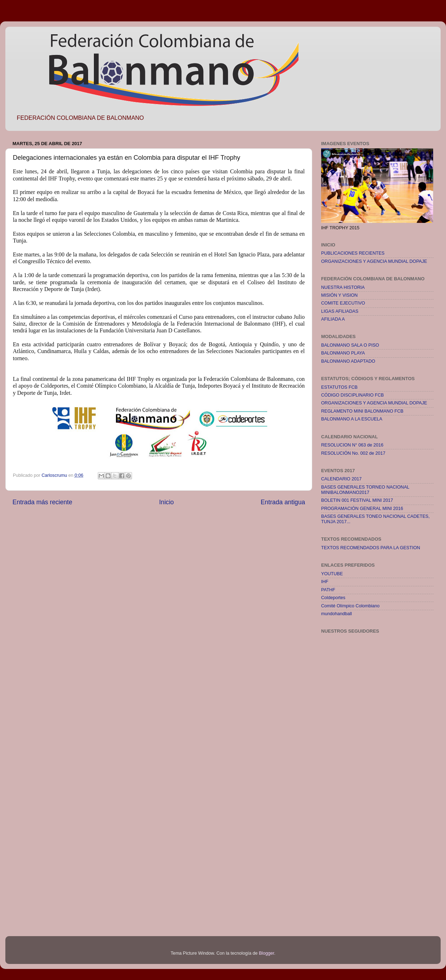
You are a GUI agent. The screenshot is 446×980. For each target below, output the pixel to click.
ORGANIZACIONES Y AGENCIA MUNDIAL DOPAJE (374, 261)
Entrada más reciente (42, 502)
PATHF (328, 590)
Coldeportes (333, 598)
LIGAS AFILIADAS (340, 311)
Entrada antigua (283, 502)
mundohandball (336, 614)
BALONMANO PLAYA (343, 353)
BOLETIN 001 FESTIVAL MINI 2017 (357, 500)
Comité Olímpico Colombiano (350, 606)
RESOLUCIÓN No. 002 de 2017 (353, 453)
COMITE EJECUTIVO (343, 303)
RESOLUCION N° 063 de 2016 (352, 445)
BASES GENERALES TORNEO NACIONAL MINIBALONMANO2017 (365, 490)
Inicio (166, 502)
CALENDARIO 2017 (341, 479)
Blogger (266, 953)
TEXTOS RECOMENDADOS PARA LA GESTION (371, 548)
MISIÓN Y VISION (339, 295)
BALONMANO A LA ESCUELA (352, 419)
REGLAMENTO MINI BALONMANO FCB (362, 411)
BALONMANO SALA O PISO (350, 345)
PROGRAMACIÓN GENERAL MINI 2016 (362, 509)
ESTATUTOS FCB (339, 387)
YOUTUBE (332, 574)
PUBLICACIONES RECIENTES (353, 253)
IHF (325, 582)
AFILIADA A (333, 319)
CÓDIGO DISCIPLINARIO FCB (353, 395)
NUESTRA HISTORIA (343, 287)
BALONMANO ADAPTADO (348, 361)
